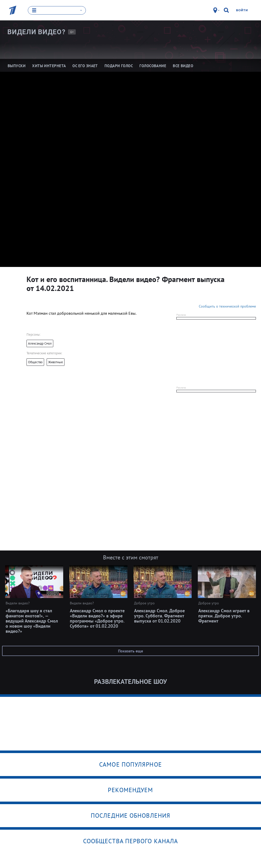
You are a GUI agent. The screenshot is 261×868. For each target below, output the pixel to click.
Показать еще (130, 651)
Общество (35, 362)
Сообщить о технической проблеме (227, 306)
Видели (36, 32)
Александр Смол (40, 343)
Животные (56, 362)
